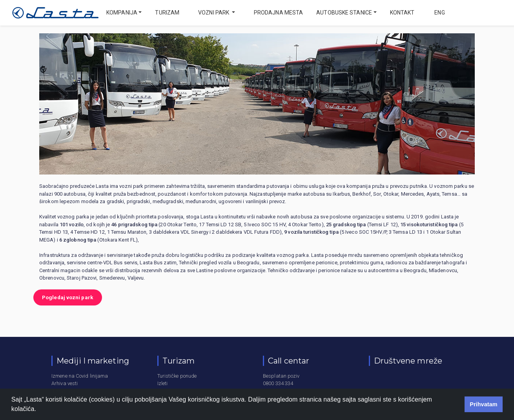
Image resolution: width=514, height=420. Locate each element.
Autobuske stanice (344, 13)
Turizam (167, 13)
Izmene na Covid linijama (80, 376)
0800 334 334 (278, 383)
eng (439, 13)
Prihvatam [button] (484, 404)
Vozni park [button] (214, 13)
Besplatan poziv (281, 376)
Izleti (163, 383)
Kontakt (402, 13)
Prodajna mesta (278, 13)
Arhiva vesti (65, 383)
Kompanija (122, 13)
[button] (39, 410)
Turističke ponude (177, 376)
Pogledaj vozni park (68, 297)
